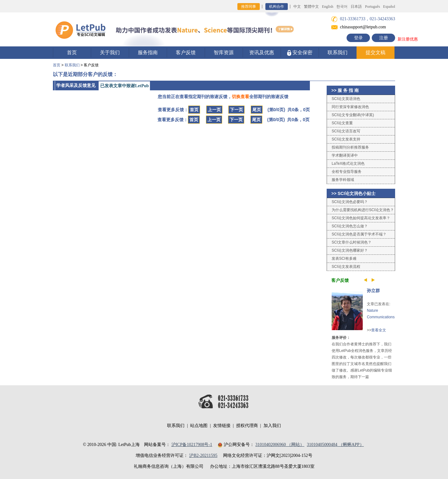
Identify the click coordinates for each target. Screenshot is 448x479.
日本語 (356, 7)
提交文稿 (376, 52)
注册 (384, 38)
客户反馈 (186, 52)
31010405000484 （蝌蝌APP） (335, 445)
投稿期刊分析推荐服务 (350, 147)
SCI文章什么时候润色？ (352, 242)
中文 (297, 7)
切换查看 (240, 97)
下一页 (236, 110)
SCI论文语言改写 (346, 131)
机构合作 (277, 7)
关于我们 (110, 52)
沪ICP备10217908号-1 (192, 445)
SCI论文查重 (342, 123)
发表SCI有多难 (344, 258)
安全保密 (300, 53)
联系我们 (338, 52)
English (328, 7)
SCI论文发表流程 (346, 267)
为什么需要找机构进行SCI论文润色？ (363, 210)
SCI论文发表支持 (346, 139)
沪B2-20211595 (203, 455)
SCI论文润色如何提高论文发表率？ (361, 218)
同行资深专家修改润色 (350, 107)
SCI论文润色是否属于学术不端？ (359, 234)
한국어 (342, 7)
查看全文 (379, 330)
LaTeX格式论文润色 (348, 164)
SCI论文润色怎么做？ (350, 226)
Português (372, 7)
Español (389, 7)
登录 (358, 38)
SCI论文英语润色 (346, 99)
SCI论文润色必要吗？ (350, 202)
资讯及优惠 (262, 52)
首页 (72, 52)
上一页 (214, 110)
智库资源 (224, 52)
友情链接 (222, 426)
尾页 (257, 110)
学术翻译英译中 (345, 155)
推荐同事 (249, 7)
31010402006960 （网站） (280, 445)
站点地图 (199, 426)
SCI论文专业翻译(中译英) (353, 115)
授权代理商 (247, 426)
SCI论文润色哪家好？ (350, 250)
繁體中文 (311, 7)
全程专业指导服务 (347, 172)
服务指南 (148, 52)
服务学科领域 (343, 180)
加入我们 (272, 426)
